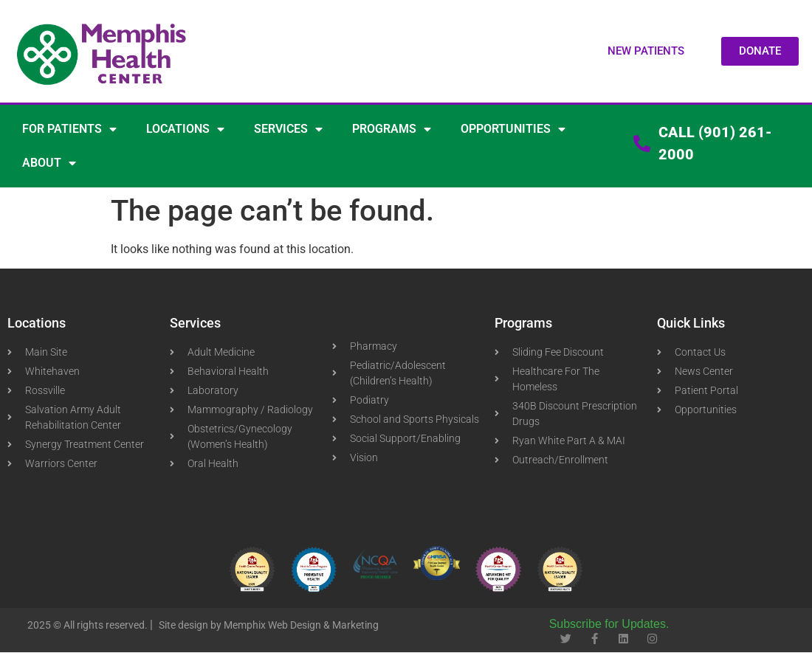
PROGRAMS (392, 129)
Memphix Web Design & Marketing (301, 625)
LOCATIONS (185, 129)
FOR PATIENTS (69, 129)
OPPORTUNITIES (513, 129)
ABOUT (49, 163)
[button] (646, 51)
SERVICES (288, 129)
